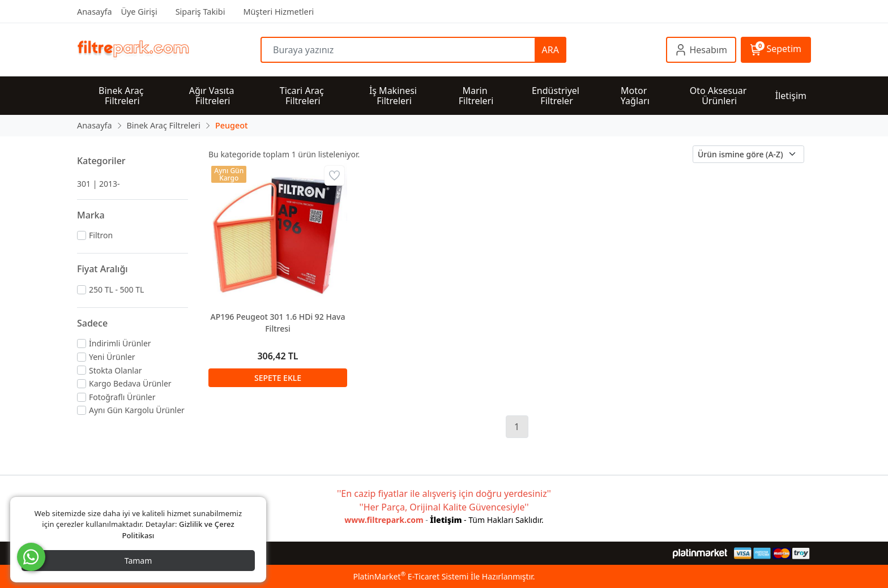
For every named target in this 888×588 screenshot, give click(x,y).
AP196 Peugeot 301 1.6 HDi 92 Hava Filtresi (278, 323)
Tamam (138, 561)
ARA (550, 50)
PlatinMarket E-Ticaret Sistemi (411, 576)
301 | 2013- (99, 184)
